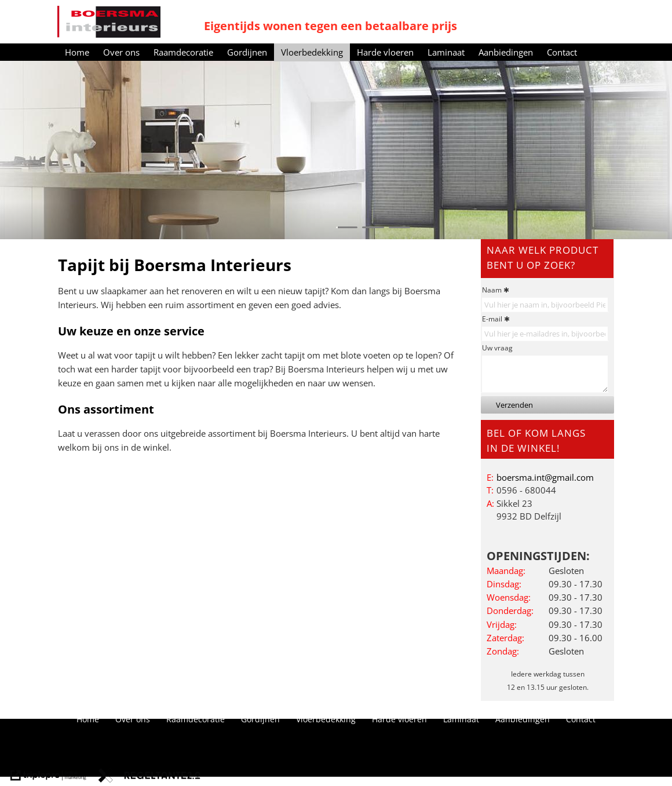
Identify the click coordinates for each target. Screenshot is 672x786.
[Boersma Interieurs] (109, 22)
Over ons (121, 52)
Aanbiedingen (506, 52)
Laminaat (446, 52)
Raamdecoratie (183, 52)
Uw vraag (497, 348)
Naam (492, 290)
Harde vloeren (385, 52)
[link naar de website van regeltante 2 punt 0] (149, 777)
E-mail (492, 319)
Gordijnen (247, 52)
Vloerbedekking (312, 52)
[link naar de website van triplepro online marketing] (48, 777)
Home (77, 52)
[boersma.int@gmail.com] (545, 477)
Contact (562, 52)
